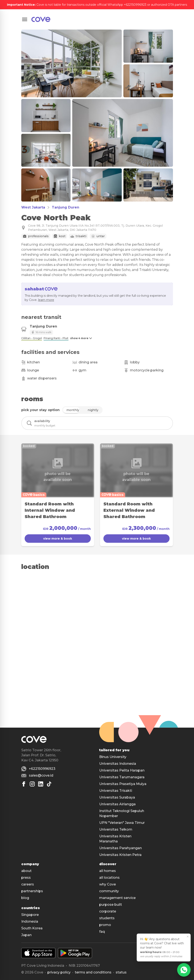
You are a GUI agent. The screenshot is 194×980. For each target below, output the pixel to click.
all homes (108, 871)
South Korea (32, 928)
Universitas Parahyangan (120, 848)
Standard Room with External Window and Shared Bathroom (129, 510)
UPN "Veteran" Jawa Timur (122, 823)
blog (25, 898)
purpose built (111, 905)
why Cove (108, 884)
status (121, 972)
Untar (101, 236)
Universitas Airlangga (117, 804)
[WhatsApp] (184, 970)
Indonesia (30, 921)
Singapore (30, 915)
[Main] (41, 19)
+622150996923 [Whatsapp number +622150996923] (42, 769)
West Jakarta (33, 207)
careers (28, 884)
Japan (26, 935)
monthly (73, 410)
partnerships (32, 891)
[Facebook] (24, 784)
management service (117, 898)
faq (102, 932)
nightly (93, 410)
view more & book (58, 539)
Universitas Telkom (116, 829)
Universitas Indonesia (118, 764)
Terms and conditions (93, 972)
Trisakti (81, 236)
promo (105, 925)
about (26, 871)
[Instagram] (32, 784)
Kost (62, 236)
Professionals (38, 236)
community (109, 891)
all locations (109, 878)
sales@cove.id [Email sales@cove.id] (41, 775)
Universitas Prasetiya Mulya (123, 784)
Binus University (113, 757)
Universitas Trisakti (116, 791)
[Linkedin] (41, 784)
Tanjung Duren (66, 207)
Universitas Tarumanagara (122, 777)
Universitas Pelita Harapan (122, 770)
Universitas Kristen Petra (120, 855)
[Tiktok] (49, 784)
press (26, 878)
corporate (108, 911)
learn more (46, 300)
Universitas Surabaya (117, 797)
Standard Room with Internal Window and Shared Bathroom (50, 510)
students (107, 918)
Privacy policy (59, 972)
